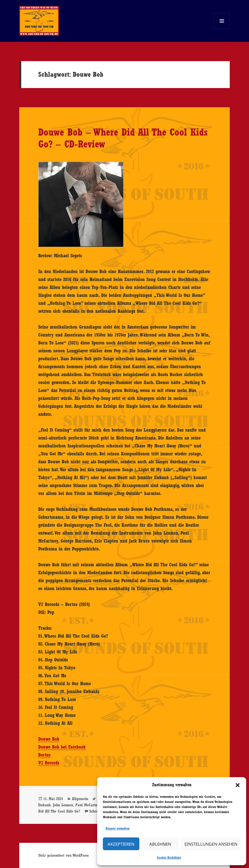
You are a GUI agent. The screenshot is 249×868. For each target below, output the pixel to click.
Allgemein (80, 799)
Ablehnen (160, 844)
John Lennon (63, 805)
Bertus (44, 755)
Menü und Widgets (222, 29)
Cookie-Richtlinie (169, 858)
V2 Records (49, 763)
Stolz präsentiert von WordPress (63, 855)
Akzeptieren (121, 844)
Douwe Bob (49, 739)
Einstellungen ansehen (211, 844)
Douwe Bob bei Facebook (62, 747)
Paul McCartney (88, 805)
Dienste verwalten (118, 828)
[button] (238, 785)
